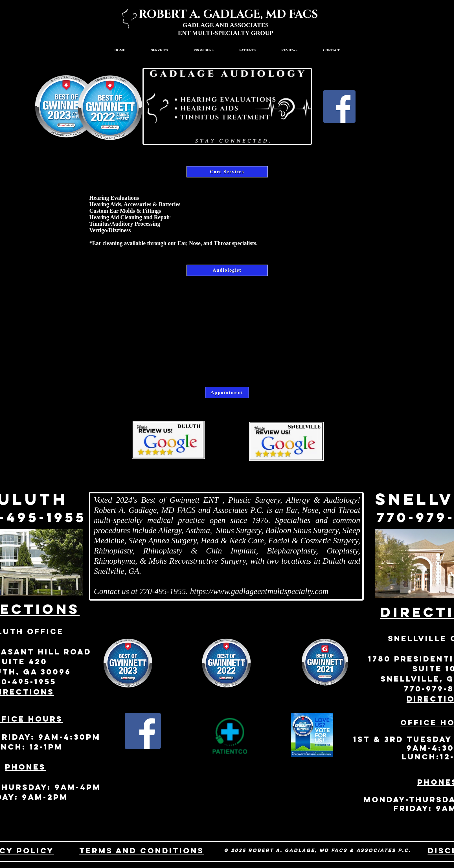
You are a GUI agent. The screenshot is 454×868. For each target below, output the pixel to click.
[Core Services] (227, 172)
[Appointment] (227, 393)
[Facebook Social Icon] (143, 731)
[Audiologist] (227, 270)
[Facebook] (339, 106)
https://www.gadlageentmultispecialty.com (259, 591)
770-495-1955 (163, 591)
